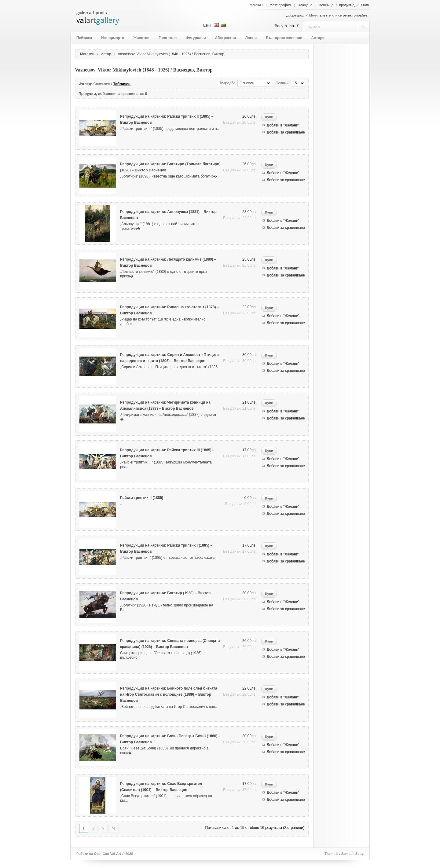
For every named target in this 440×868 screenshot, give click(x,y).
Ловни (251, 38)
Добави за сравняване (286, 132)
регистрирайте (355, 15)
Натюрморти (113, 38)
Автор (106, 54)
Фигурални (196, 38)
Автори (318, 38)
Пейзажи (84, 38)
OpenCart (102, 854)
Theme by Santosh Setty (344, 854)
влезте (325, 15)
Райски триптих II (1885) (142, 498)
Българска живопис (284, 38)
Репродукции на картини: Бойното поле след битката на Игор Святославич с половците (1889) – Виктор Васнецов (169, 694)
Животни (141, 38)
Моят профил (280, 5)
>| (113, 828)
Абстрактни (226, 38)
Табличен (122, 84)
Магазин (256, 5)
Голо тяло (168, 38)
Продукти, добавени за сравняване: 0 (113, 94)
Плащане (305, 5)
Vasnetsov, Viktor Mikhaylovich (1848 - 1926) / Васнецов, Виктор (171, 54)
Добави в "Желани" (283, 125)
